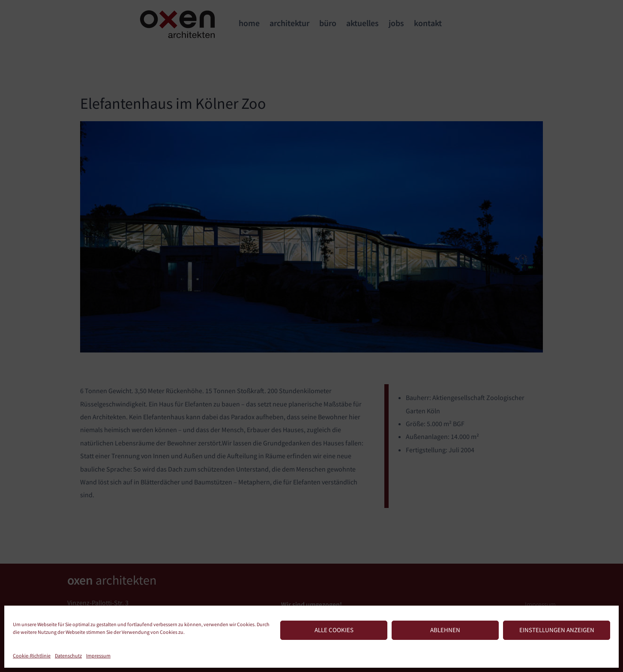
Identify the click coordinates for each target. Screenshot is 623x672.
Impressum (98, 656)
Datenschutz (68, 656)
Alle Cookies (334, 630)
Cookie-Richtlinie (32, 656)
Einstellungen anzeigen (557, 630)
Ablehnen (445, 630)
